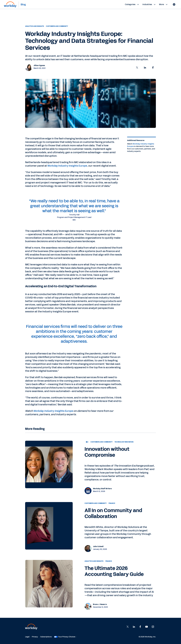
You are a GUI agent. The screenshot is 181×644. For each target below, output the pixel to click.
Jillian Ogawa (39, 65)
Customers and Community (57, 26)
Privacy (35, 637)
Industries (149, 4)
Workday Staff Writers (102, 489)
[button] (137, 68)
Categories (132, 4)
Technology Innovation (124, 442)
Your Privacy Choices (65, 637)
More (164, 4)
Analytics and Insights (35, 26)
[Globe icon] (174, 4)
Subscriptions (46, 637)
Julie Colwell (98, 546)
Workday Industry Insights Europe (67, 166)
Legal (27, 637)
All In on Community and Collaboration (113, 513)
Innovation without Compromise (107, 452)
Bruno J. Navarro (100, 604)
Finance (112, 503)
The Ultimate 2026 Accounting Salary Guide (114, 571)
